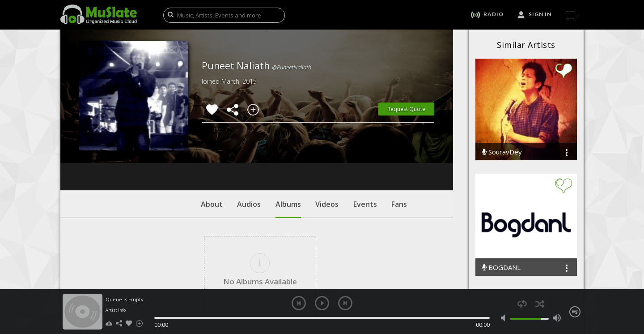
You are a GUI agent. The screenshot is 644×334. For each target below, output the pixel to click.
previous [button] (299, 303)
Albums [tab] (288, 154)
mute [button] (505, 318)
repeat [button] (522, 304)
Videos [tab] (327, 150)
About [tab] (212, 150)
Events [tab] (365, 150)
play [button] (322, 303)
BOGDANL (501, 268)
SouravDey (502, 152)
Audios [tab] (249, 150)
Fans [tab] (399, 150)
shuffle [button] (540, 304)
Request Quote (406, 109)
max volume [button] (557, 318)
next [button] (345, 303)
